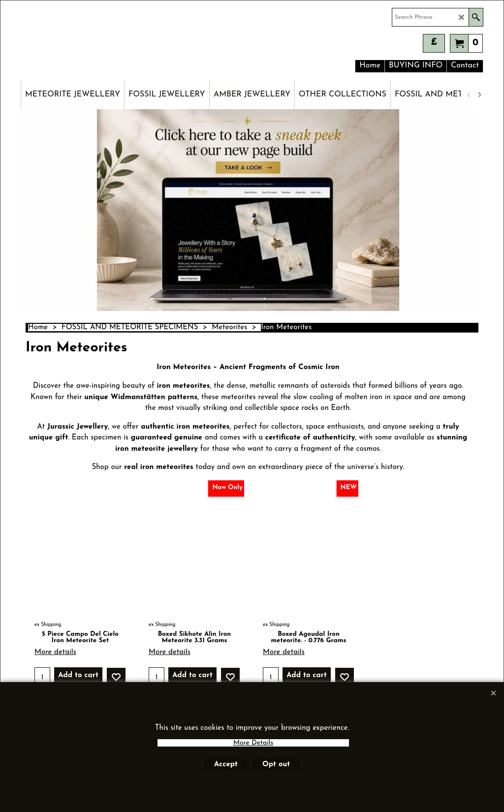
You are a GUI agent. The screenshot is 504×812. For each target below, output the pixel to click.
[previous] (469, 94)
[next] (479, 94)
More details (55, 652)
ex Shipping (48, 625)
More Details (253, 743)
